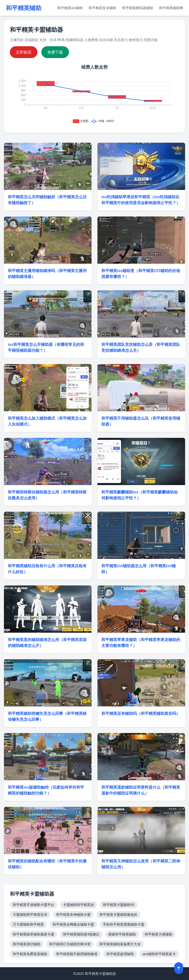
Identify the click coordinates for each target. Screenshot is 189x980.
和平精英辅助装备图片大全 (120, 944)
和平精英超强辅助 (120, 954)
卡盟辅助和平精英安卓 (30, 914)
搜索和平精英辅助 (122, 934)
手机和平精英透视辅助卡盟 (124, 924)
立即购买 (24, 52)
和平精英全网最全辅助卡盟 (73, 924)
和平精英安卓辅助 (102, 8)
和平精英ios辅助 (70, 8)
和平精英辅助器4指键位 (81, 934)
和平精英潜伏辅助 (27, 944)
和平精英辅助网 (171, 8)
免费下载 (55, 52)
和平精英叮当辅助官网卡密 (70, 944)
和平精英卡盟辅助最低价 (118, 914)
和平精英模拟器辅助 (138, 8)
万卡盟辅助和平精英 (28, 924)
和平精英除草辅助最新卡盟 (33, 934)
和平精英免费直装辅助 (30, 954)
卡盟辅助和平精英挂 (79, 905)
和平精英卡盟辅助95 (119, 905)
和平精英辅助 (24, 8)
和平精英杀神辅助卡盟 (73, 914)
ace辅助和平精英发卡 (159, 954)
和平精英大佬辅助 (158, 934)
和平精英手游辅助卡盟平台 (33, 905)
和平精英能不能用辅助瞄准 (77, 954)
